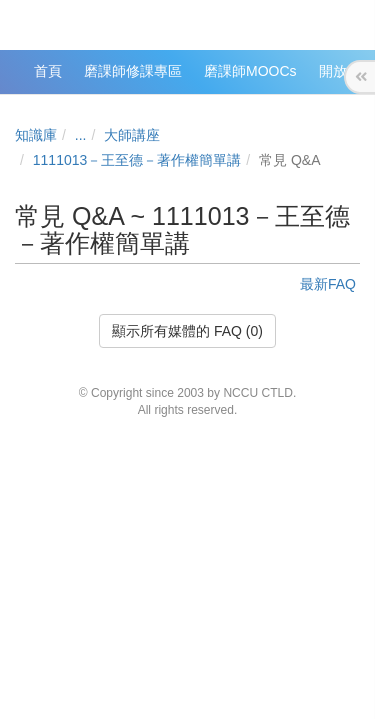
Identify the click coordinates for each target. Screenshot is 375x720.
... (81, 135)
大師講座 (132, 135)
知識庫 (36, 135)
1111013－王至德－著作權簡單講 (137, 160)
